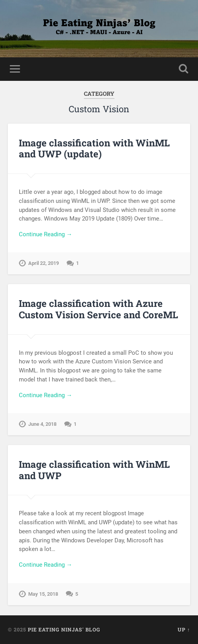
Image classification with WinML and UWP (94, 470)
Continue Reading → (45, 234)
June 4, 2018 (42, 424)
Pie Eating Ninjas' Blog (64, 629)
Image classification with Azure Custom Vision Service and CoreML (98, 309)
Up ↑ (184, 629)
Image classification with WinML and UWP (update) (94, 149)
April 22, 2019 (44, 263)
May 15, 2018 (43, 594)
